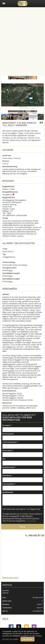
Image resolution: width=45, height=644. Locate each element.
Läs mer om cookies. (11, 639)
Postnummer (8, 434)
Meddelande (8, 492)
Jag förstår (27, 639)
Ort (4, 459)
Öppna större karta (10, 578)
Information (31, 521)
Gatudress (7, 475)
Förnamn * (7, 425)
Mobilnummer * (9, 467)
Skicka (22, 527)
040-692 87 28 (36, 535)
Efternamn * (8, 450)
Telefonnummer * (10, 442)
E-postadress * (9, 484)
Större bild (23, 113)
